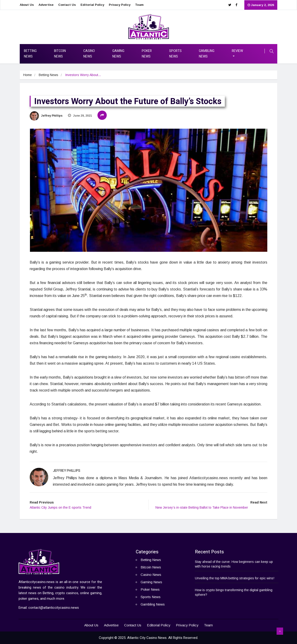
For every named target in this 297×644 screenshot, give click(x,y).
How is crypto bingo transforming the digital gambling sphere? (234, 592)
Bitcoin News (60, 54)
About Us (27, 5)
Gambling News (207, 54)
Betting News (30, 54)
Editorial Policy (92, 5)
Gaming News (118, 54)
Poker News (147, 54)
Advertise (46, 5)
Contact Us (67, 5)
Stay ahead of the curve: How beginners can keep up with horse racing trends (234, 564)
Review (237, 51)
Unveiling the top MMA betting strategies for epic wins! (235, 578)
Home (27, 75)
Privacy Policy (120, 5)
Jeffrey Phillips (46, 116)
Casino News (89, 54)
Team (139, 5)
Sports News (175, 54)
